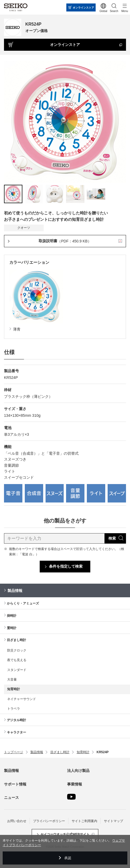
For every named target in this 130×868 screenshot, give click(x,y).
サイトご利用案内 (84, 821)
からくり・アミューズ (23, 603)
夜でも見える (17, 660)
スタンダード (17, 670)
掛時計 (12, 616)
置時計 (12, 628)
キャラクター (17, 732)
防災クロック (17, 650)
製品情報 (15, 591)
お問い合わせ (17, 821)
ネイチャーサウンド (22, 699)
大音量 (12, 680)
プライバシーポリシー (49, 821)
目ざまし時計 (17, 640)
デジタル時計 (17, 720)
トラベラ (14, 709)
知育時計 (14, 689)
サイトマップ (113, 821)
